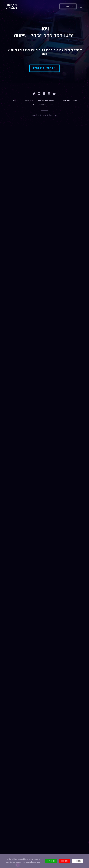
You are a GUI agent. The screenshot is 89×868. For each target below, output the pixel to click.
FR (57, 105)
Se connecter (68, 6)
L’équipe (15, 101)
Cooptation (28, 101)
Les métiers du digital (48, 101)
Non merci (65, 861)
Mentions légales (70, 101)
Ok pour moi (51, 861)
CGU (32, 105)
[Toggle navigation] (81, 6)
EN (52, 105)
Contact (42, 105)
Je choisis (77, 861)
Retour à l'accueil (45, 68)
